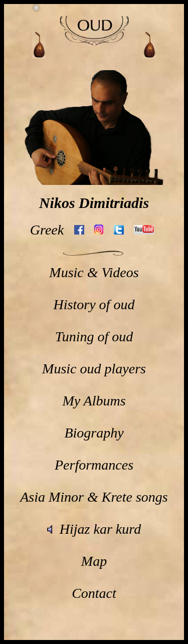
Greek (47, 230)
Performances (94, 465)
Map (94, 561)
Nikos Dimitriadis (94, 203)
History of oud (94, 304)
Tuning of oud (94, 337)
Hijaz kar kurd (94, 529)
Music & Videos (94, 272)
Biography (94, 433)
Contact (94, 593)
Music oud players (94, 369)
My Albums (94, 401)
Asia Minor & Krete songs (94, 497)
